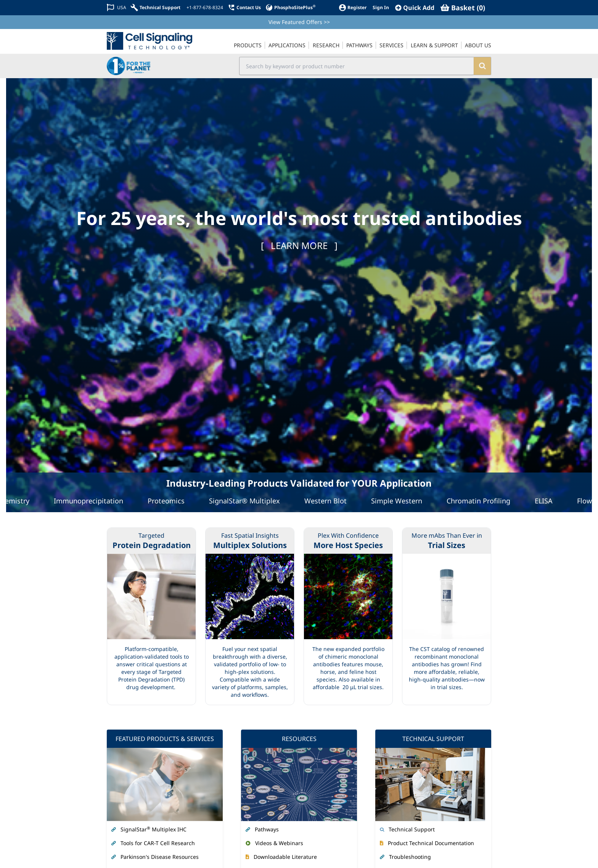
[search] (482, 66)
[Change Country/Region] (117, 7)
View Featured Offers (299, 22)
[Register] (353, 7)
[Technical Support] (156, 7)
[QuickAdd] (415, 8)
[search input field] (357, 66)
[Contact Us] (244, 7)
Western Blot (329, 501)
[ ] (299, 245)
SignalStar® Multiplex (248, 501)
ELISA (547, 501)
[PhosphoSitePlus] (290, 7)
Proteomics (170, 501)
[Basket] (463, 8)
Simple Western (400, 501)
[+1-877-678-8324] (204, 8)
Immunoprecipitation (92, 501)
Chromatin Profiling (482, 501)
